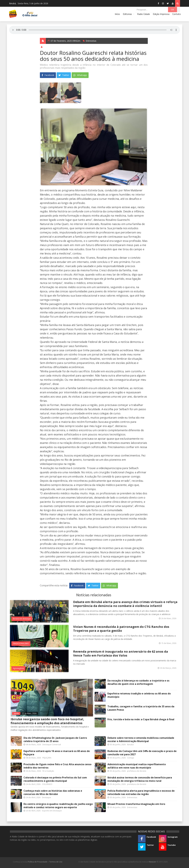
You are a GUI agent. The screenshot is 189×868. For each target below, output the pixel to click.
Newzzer (153, 862)
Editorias (127, 14)
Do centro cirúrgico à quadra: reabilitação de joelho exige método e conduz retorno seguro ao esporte (58, 806)
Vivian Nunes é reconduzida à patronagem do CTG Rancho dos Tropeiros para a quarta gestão (121, 629)
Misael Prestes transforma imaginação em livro (136, 804)
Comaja (131, 758)
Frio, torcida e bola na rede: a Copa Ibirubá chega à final (141, 719)
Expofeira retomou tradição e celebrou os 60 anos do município (139, 695)
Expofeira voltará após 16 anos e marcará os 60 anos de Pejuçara (57, 753)
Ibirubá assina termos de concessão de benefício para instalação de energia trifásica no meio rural (140, 779)
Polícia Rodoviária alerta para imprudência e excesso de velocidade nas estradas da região (141, 792)
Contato (177, 14)
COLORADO (47, 784)
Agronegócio (18, 668)
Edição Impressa (161, 14)
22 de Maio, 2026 (29, 713)
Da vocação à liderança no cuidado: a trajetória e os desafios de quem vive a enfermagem (138, 682)
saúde (16, 713)
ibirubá (130, 744)
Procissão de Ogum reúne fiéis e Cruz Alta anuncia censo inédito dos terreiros (57, 766)
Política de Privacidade (38, 862)
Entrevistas (91, 41)
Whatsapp (80, 75)
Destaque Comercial (52, 744)
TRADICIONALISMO (21, 644)
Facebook (48, 75)
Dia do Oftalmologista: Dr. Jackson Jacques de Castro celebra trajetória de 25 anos (55, 739)
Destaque (46, 797)
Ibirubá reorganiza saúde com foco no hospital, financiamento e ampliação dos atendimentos (47, 721)
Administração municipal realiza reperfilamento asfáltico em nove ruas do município (137, 766)
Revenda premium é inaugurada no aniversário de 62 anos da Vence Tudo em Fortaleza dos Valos (121, 653)
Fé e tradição (48, 771)
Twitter (64, 75)
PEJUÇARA (47, 758)
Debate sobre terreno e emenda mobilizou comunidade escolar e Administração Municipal (141, 739)
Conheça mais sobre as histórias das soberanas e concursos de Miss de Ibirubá (53, 792)
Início (117, 14)
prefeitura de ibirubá (137, 771)
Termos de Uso (56, 862)
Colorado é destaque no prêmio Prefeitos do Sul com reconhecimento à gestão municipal (55, 779)
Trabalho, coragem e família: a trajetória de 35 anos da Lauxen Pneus (141, 708)
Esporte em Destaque (52, 811)
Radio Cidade (144, 14)
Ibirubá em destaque (22, 619)
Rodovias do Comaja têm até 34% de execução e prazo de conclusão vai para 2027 (142, 753)
